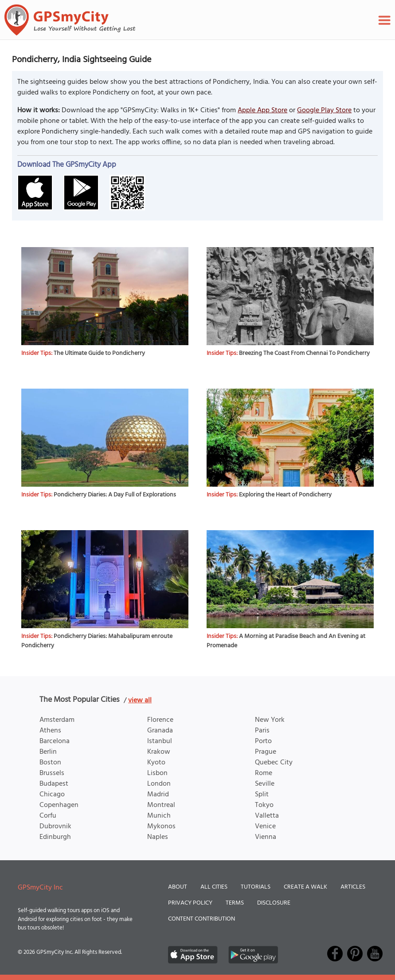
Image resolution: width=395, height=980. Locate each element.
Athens (50, 731)
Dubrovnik (55, 827)
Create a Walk (305, 887)
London (159, 784)
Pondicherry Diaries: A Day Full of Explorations (115, 495)
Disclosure (274, 903)
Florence (160, 720)
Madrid (158, 795)
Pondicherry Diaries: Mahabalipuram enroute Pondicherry (97, 641)
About (178, 887)
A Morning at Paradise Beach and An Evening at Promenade (286, 641)
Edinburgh (55, 837)
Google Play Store (324, 110)
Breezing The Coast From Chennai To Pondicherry (304, 353)
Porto (263, 741)
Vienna (266, 837)
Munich (159, 816)
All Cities (214, 887)
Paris (262, 731)
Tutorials (256, 887)
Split (262, 795)
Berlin (48, 752)
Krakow (159, 752)
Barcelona (55, 741)
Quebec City (274, 763)
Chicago (52, 795)
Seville (265, 784)
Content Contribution (201, 919)
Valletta (267, 816)
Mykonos (161, 827)
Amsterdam (57, 720)
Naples (158, 837)
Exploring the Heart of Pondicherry (285, 495)
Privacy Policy (190, 903)
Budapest (54, 784)
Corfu (48, 816)
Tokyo (264, 805)
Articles (353, 887)
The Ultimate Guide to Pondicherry (99, 353)
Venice (265, 827)
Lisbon (157, 773)
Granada (160, 731)
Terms (235, 903)
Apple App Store (262, 110)
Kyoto (156, 763)
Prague (266, 752)
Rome (264, 773)
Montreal (161, 805)
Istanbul (160, 741)
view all (140, 701)
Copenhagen (59, 805)
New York (270, 720)
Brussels (52, 773)
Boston (50, 763)
